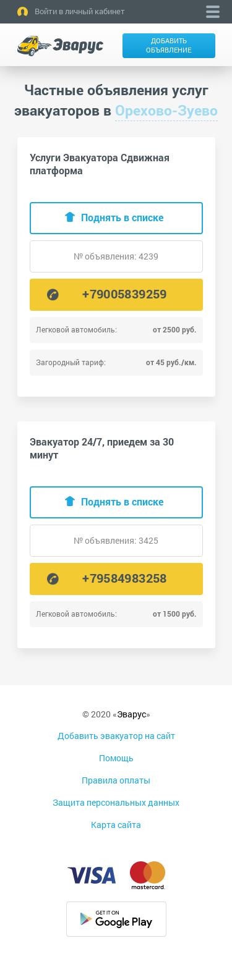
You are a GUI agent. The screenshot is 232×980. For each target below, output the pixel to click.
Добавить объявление (169, 45)
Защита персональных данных (116, 802)
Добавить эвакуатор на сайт (116, 736)
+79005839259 (124, 294)
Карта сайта (116, 825)
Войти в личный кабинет (80, 11)
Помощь (116, 758)
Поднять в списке (122, 217)
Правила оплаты (116, 780)
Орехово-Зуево (166, 110)
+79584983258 (124, 578)
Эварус (131, 714)
